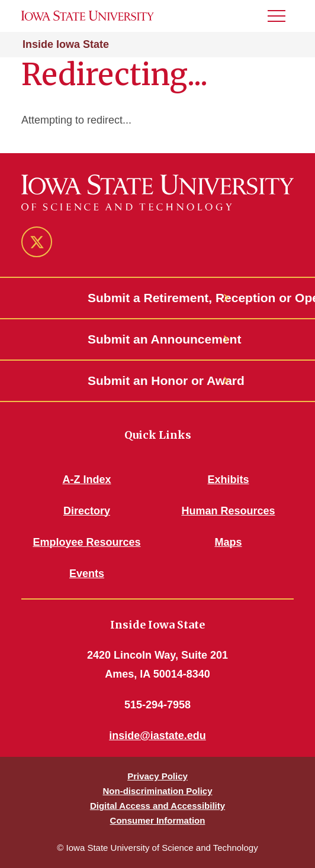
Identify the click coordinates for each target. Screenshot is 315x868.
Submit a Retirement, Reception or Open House (157, 298)
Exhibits (228, 480)
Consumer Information (158, 820)
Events (87, 574)
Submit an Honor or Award (157, 380)
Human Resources (228, 511)
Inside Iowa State (66, 44)
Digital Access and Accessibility (157, 806)
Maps (228, 542)
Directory (87, 511)
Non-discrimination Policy (157, 791)
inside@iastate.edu (157, 736)
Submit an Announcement (157, 339)
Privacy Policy (157, 776)
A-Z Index (86, 480)
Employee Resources (86, 542)
